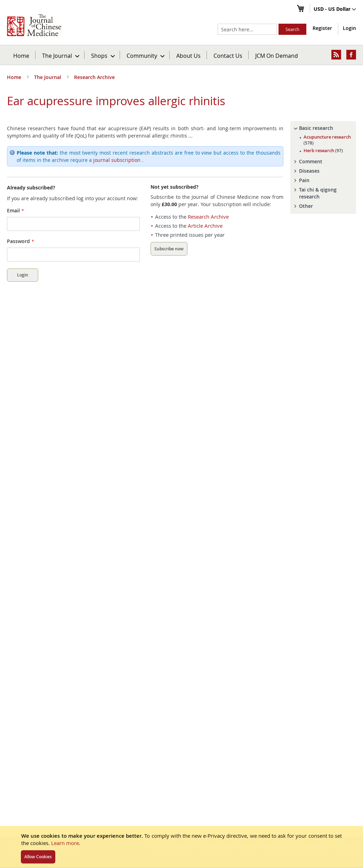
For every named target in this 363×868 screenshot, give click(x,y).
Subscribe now (169, 249)
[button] (335, 9)
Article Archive (205, 226)
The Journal (48, 77)
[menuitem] (60, 55)
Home (21, 56)
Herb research (323, 150)
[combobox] (247, 29)
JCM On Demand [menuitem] (277, 56)
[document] (181, 847)
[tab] (323, 128)
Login (349, 28)
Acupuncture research (327, 140)
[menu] (181, 55)
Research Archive (94, 77)
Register (322, 28)
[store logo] (34, 25)
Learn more (65, 843)
